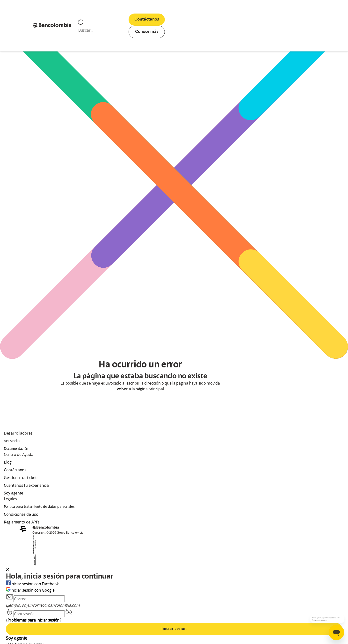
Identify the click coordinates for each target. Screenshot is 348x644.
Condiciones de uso (21, 514)
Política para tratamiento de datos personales (39, 506)
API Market (12, 441)
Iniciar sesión (174, 629)
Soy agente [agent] (14, 493)
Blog (8, 462)
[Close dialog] (8, 570)
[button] (174, 570)
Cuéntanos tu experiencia (26, 485)
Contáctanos (147, 20)
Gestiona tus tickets (21, 478)
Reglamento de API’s (22, 522)
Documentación (16, 448)
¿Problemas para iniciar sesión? (33, 620)
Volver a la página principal (140, 389)
